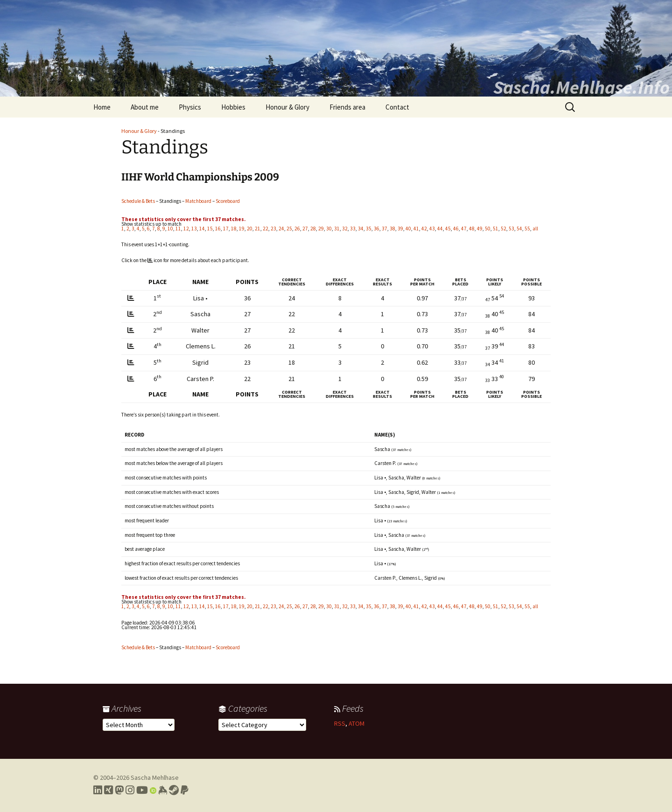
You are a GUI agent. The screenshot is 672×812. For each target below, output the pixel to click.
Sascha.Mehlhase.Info (581, 87)
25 (289, 229)
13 (194, 229)
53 (511, 229)
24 (281, 229)
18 (234, 229)
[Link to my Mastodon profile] (119, 790)
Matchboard (198, 201)
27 (305, 229)
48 (472, 229)
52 (504, 229)
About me (145, 107)
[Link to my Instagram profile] (130, 790)
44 (440, 229)
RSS (340, 723)
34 (361, 229)
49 (480, 229)
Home (102, 107)
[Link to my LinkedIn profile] (98, 790)
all (535, 229)
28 (313, 229)
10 (170, 229)
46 (456, 229)
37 (385, 229)
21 (258, 229)
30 (329, 229)
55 (527, 229)
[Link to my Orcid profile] (153, 790)
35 (369, 229)
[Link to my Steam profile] (174, 790)
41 (416, 229)
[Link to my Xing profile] (108, 790)
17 (226, 229)
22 (266, 229)
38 (392, 229)
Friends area (347, 107)
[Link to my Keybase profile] (163, 790)
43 (432, 229)
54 (519, 229)
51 (496, 229)
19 (242, 229)
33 (353, 229)
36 (377, 229)
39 (400, 229)
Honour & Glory (287, 107)
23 (273, 229)
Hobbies (233, 107)
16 (218, 229)
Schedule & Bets (138, 201)
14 (202, 229)
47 (464, 229)
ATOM (357, 723)
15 (210, 229)
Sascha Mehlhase (155, 777)
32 (345, 229)
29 (321, 229)
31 (337, 229)
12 (186, 229)
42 (424, 229)
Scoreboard (228, 201)
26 (297, 229)
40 (408, 229)
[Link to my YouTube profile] (142, 790)
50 (488, 229)
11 (178, 229)
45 (448, 229)
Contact (397, 107)
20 (250, 229)
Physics (190, 107)
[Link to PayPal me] (185, 790)
